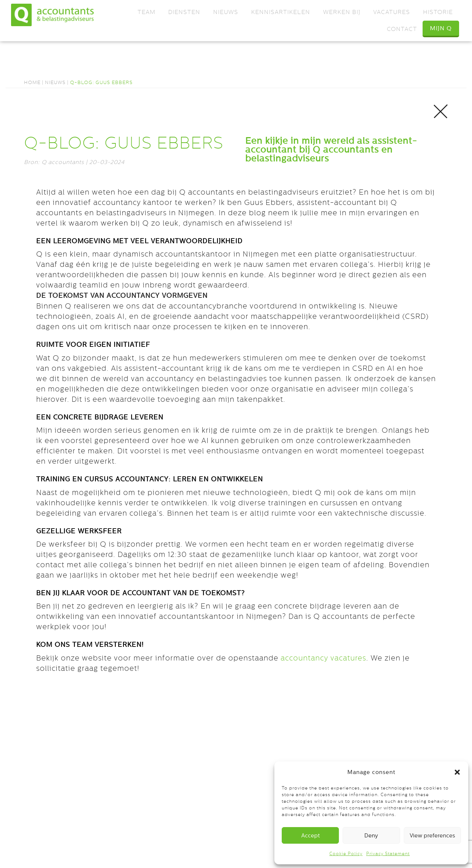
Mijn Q (441, 28)
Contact (402, 29)
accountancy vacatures (323, 658)
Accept (310, 835)
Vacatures (392, 12)
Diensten (184, 12)
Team (146, 12)
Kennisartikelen (281, 12)
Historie (438, 12)
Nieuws (226, 12)
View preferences (432, 835)
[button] (457, 772)
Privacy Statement (388, 854)
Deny (371, 835)
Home (32, 82)
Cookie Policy (346, 854)
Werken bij (342, 12)
